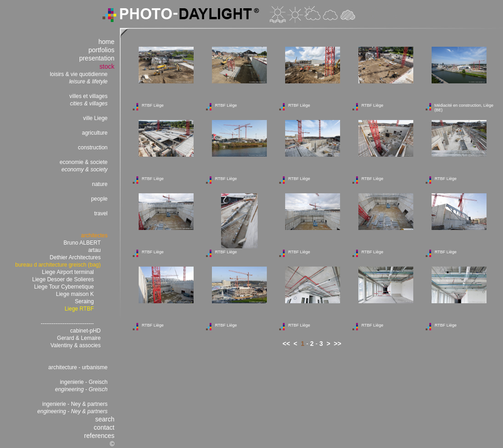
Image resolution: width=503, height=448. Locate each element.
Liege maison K (75, 294)
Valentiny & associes (76, 345)
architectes (94, 235)
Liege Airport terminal (68, 272)
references (99, 436)
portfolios (101, 50)
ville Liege (95, 118)
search (105, 419)
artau (95, 250)
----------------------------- (67, 323)
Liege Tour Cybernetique (64, 287)
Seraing (84, 301)
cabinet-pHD (85, 331)
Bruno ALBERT (82, 243)
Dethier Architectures (75, 257)
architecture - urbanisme (78, 367)
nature (100, 184)
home (106, 42)
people (99, 199)
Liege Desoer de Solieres (63, 279)
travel (101, 213)
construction (93, 148)
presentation (97, 58)
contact (104, 427)
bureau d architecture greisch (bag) (58, 265)
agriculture (95, 133)
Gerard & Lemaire (79, 338)
